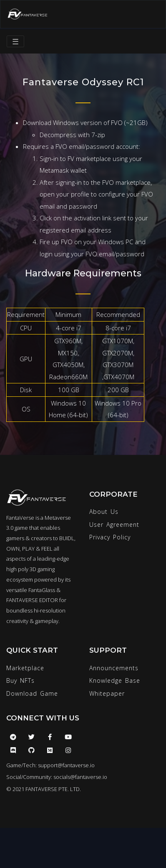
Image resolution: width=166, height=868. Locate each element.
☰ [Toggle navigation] (15, 41)
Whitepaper (107, 693)
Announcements (114, 668)
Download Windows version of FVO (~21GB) (85, 123)
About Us (104, 512)
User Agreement (114, 525)
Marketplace (25, 668)
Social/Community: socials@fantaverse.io (57, 777)
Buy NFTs (20, 680)
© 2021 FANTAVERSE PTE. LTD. (44, 789)
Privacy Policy (110, 537)
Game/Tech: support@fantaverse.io (50, 765)
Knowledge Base (115, 680)
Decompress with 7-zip (72, 135)
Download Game (32, 693)
